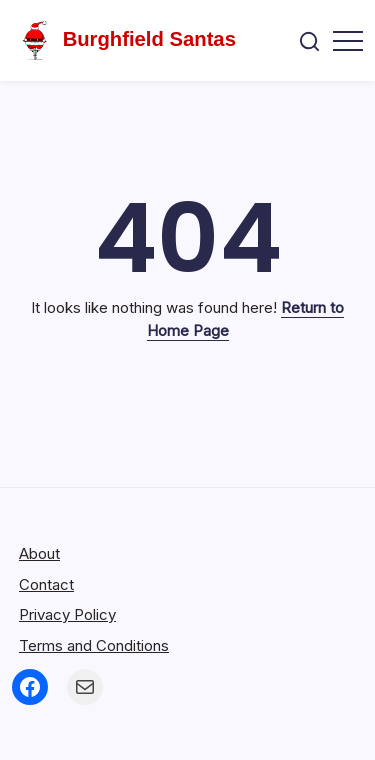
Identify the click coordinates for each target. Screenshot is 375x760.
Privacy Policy (67, 614)
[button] (309, 40)
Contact (46, 584)
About (39, 553)
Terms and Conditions (94, 645)
